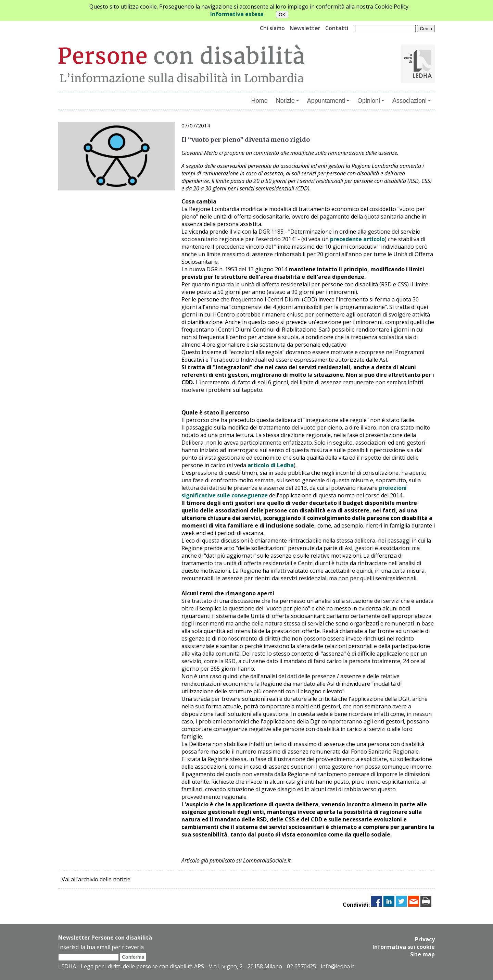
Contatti (337, 28)
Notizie (287, 101)
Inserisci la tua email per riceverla (101, 947)
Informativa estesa (237, 14)
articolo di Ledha (271, 465)
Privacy (425, 939)
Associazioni (412, 101)
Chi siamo (272, 28)
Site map (422, 954)
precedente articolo (357, 239)
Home (260, 101)
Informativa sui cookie (404, 947)
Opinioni (371, 101)
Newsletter (305, 28)
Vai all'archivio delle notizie (96, 879)
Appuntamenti (328, 101)
